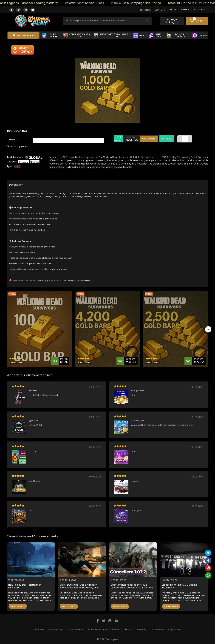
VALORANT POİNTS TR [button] (77, 35)
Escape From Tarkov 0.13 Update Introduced (179, 586)
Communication (75, 630)
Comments (141, 630)
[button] (197, 21)
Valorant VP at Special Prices (89, 3)
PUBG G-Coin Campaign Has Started (141, 3)
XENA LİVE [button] (155, 35)
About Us (39, 630)
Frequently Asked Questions (166, 630)
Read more (18, 606)
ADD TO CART (149, 139)
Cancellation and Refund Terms (104, 630)
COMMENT (185, 10)
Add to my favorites (18, 146)
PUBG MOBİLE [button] (50, 35)
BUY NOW (167, 139)
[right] (208, 329)
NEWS (173, 10)
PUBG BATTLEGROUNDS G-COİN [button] (112, 35)
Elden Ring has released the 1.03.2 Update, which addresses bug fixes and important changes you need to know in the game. (133, 586)
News (128, 630)
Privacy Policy (55, 630)
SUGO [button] (140, 35)
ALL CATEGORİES (24, 35)
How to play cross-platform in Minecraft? (25, 586)
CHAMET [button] (200, 35)
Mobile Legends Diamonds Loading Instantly (32, 3)
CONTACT (200, 10)
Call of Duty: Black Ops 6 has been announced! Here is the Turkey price (79, 586)
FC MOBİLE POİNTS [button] (177, 35)
